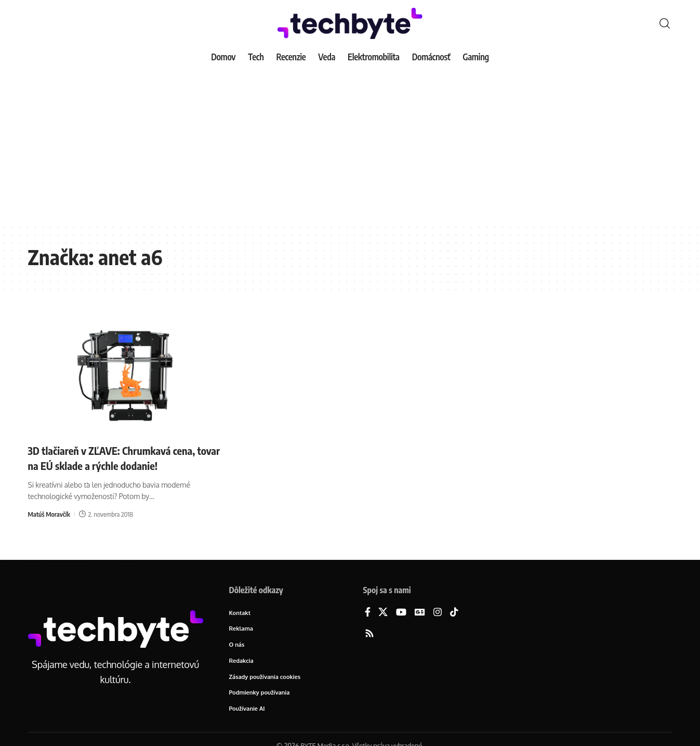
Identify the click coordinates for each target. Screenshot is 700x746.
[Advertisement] (350, 146)
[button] (665, 23)
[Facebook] (368, 613)
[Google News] (420, 613)
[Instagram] (438, 613)
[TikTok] (454, 613)
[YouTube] (401, 613)
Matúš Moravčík (50, 514)
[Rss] (369, 634)
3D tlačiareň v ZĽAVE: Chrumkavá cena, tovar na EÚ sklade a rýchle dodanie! (120, 458)
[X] (383, 613)
